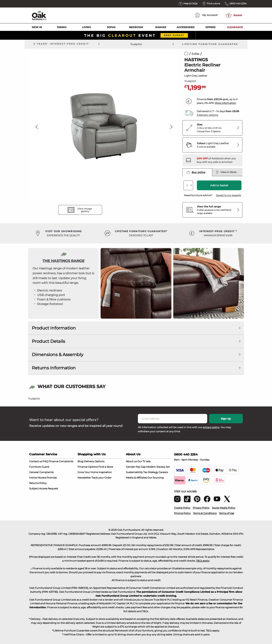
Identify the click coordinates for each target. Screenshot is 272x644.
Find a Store (106, 467)
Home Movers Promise (43, 478)
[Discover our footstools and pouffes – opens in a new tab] (218, 160)
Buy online (196, 172)
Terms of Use (227, 513)
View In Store (226, 172)
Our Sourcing (156, 478)
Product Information (54, 328)
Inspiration (105, 472)
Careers (163, 472)
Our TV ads (144, 461)
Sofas (111, 27)
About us (131, 461)
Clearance (235, 27)
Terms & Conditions (205, 513)
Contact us (36, 461)
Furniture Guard (39, 467)
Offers (210, 27)
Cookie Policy (182, 508)
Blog (80, 461)
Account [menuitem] (206, 15)
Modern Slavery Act (158, 467)
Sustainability (134, 472)
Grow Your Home (88, 472)
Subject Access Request (44, 488)
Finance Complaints (61, 461)
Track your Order (101, 478)
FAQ (45, 461)
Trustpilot (136, 44)
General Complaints (41, 472)
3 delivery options (207, 115)
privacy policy (211, 427)
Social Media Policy (224, 508)
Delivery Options (94, 461)
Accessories (186, 27)
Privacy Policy (201, 508)
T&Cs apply (203, 561)
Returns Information (54, 368)
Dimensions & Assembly (58, 355)
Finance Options (88, 467)
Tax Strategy (151, 472)
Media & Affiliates (136, 478)
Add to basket (219, 185)
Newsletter (84, 478)
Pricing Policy (182, 513)
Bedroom (136, 27)
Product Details (48, 341)
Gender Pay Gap (136, 467)
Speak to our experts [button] (228, 195)
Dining (62, 27)
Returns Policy (38, 483)
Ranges (161, 27)
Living (86, 27)
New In (37, 27)
